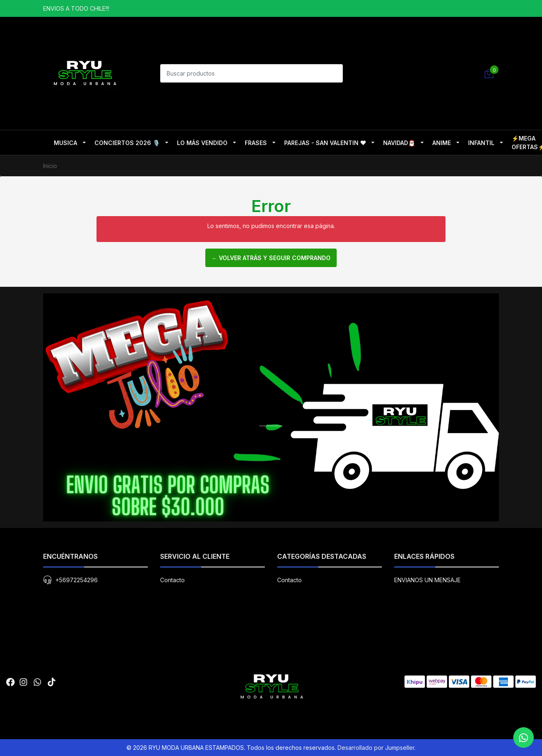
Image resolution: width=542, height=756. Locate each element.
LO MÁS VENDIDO (202, 143)
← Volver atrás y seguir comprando (271, 258)
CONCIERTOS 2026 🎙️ (127, 143)
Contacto (172, 580)
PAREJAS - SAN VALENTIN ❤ (325, 143)
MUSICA (65, 143)
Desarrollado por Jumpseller (376, 748)
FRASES (256, 143)
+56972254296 (77, 580)
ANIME (442, 143)
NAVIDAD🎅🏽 (399, 143)
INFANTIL (481, 143)
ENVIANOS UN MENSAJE (427, 580)
